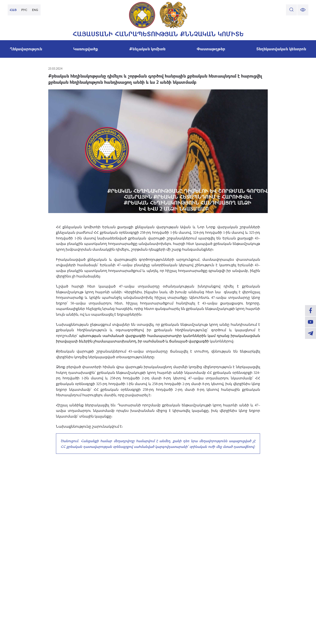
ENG (35, 10)
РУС (24, 10)
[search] (291, 10)
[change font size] (303, 10)
